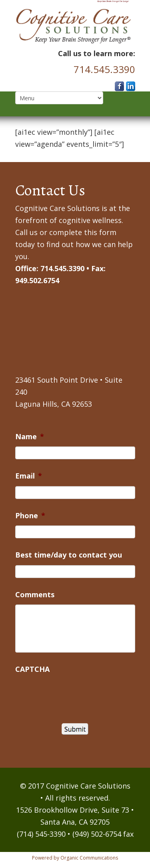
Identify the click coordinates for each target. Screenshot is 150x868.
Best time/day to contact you (69, 555)
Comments (35, 595)
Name (30, 437)
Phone (30, 516)
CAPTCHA (32, 669)
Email (29, 476)
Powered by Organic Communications (75, 858)
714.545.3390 (104, 69)
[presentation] (76, 695)
